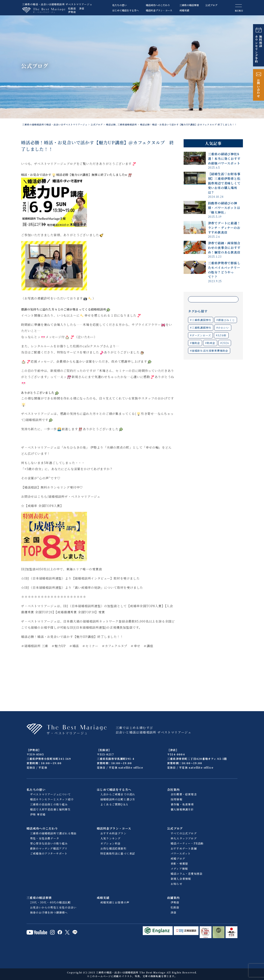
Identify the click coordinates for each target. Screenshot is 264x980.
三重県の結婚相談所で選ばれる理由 (53, 833)
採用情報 (176, 799)
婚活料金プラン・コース (159, 10)
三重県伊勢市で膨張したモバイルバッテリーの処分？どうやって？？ (224, 270)
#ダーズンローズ (200, 335)
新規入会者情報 (181, 879)
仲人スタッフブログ (184, 838)
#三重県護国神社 (201, 320)
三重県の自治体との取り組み (49, 804)
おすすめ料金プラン (113, 833)
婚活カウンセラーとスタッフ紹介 (52, 799)
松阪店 (72, 8)
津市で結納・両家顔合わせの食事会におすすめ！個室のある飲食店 (224, 248)
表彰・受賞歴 (179, 863)
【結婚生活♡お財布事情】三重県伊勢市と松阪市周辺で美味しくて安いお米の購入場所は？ (224, 183)
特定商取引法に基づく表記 (118, 853)
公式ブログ (211, 5)
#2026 (225, 343)
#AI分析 (221, 335)
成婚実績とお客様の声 (115, 902)
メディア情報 (179, 868)
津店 (82, 8)
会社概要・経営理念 (184, 794)
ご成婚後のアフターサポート (49, 853)
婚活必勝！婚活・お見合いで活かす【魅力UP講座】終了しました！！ (72, 637)
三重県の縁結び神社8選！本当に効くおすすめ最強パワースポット (224, 159)
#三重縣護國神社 (201, 328)
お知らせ (176, 884)
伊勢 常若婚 (38, 814)
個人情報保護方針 (182, 809)
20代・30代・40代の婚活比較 (50, 902)
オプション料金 (110, 843)
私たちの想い (119, 5)
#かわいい (223, 328)
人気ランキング (110, 838)
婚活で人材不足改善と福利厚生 (50, 809)
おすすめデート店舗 (184, 848)
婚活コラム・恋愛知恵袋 (187, 874)
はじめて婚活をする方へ (126, 10)
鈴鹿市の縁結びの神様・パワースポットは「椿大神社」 (224, 208)
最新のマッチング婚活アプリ (49, 848)
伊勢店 (72, 12)
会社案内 (173, 790)
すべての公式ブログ (184, 833)
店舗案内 (173, 898)
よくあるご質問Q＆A (114, 804)
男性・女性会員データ (45, 838)
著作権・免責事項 (182, 804)
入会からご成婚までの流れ (118, 794)
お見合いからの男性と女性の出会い (53, 907)
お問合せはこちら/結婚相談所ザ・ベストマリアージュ (61, 496)
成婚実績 (184, 10)
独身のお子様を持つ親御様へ (49, 912)
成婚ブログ (178, 858)
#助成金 (210, 343)
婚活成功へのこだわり (158, 5)
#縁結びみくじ (226, 320)
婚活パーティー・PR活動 (187, 843)
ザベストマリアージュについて (50, 794)
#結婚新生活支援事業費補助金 (209, 351)
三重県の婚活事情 (189, 5)
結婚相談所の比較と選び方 (118, 799)
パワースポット (181, 853)
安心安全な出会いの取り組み (49, 843)
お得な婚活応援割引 (113, 848)
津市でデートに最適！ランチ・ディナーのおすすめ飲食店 (224, 228)
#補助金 (195, 343)
